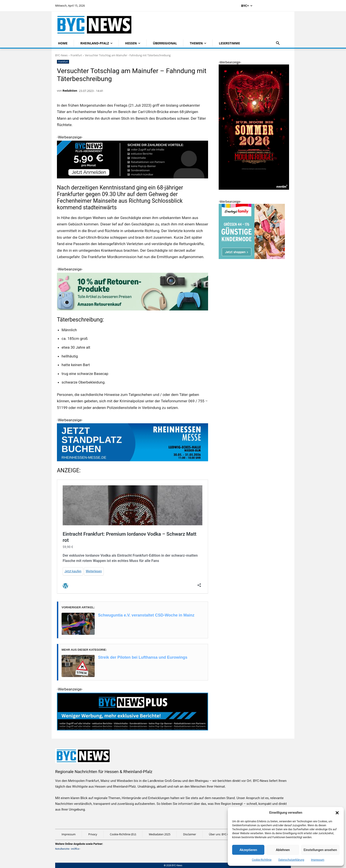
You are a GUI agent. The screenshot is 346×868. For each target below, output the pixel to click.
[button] (337, 813)
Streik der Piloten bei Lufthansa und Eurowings (143, 657)
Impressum (318, 860)
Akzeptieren (248, 850)
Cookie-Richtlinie (262, 860)
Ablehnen (283, 850)
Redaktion (70, 91)
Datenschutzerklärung (291, 860)
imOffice (75, 849)
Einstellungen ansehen (320, 850)
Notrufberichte (62, 849)
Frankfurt (76, 55)
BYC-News (61, 55)
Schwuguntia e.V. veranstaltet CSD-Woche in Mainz (146, 615)
